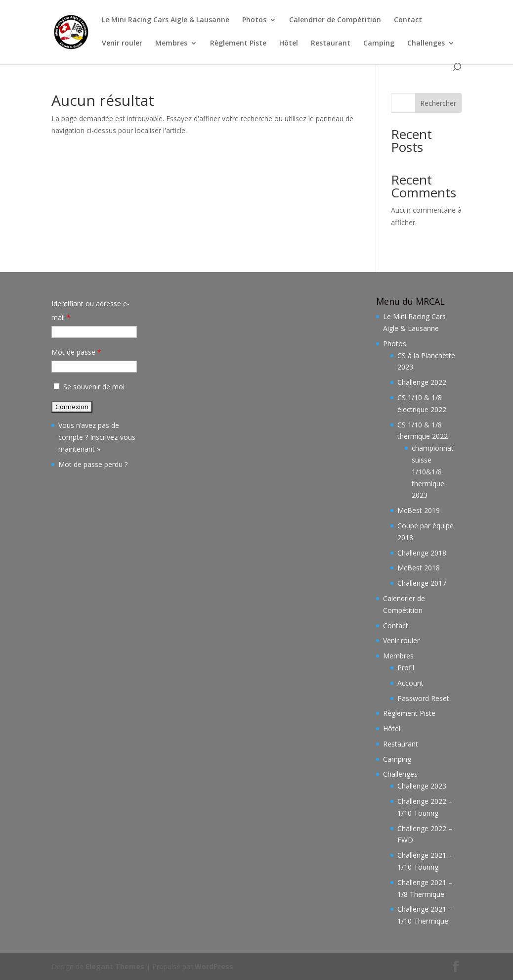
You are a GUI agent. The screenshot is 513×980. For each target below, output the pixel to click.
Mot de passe (76, 352)
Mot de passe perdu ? (93, 464)
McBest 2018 (419, 568)
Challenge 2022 (422, 382)
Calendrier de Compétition (335, 20)
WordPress (214, 966)
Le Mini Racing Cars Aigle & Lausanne (166, 20)
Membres (171, 44)
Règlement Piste (238, 44)
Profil (406, 668)
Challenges (426, 44)
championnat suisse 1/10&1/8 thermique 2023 (433, 471)
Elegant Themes (115, 966)
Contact (408, 20)
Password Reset (423, 698)
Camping (379, 44)
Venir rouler (122, 44)
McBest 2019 (419, 510)
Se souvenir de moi (88, 387)
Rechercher (438, 103)
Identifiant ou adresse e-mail (90, 310)
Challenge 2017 (422, 583)
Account (410, 683)
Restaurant (331, 44)
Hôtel (289, 44)
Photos (254, 20)
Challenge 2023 (422, 786)
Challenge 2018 (422, 553)
